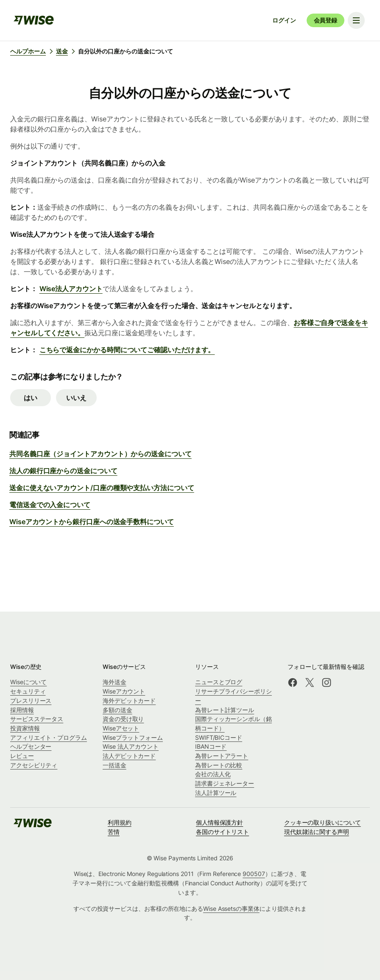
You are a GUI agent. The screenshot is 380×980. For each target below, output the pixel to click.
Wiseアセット (121, 728)
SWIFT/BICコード (219, 737)
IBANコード (211, 746)
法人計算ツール (216, 793)
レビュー (22, 756)
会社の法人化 (213, 774)
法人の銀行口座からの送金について (63, 471)
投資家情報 (25, 728)
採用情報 (22, 710)
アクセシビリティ (34, 765)
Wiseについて (28, 682)
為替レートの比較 (219, 765)
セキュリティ (28, 691)
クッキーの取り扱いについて (323, 822)
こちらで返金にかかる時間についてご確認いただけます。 (127, 350)
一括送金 (115, 765)
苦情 (114, 832)
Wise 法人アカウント (131, 746)
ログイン (284, 20)
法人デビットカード (129, 756)
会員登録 (326, 20)
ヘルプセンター (31, 746)
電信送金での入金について (50, 505)
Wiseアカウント (124, 691)
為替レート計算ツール (225, 710)
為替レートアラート (222, 756)
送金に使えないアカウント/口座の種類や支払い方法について (102, 488)
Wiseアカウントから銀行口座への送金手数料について (92, 522)
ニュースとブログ (219, 682)
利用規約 (120, 822)
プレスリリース (31, 701)
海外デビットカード (129, 701)
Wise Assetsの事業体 (231, 908)
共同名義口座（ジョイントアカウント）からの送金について (101, 454)
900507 (254, 874)
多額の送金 (117, 710)
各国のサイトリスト (222, 832)
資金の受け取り (123, 719)
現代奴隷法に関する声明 (317, 832)
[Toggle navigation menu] (356, 20)
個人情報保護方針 (219, 822)
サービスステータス (37, 719)
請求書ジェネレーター (225, 783)
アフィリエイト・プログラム (49, 737)
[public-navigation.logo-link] (33, 826)
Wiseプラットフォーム (133, 737)
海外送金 (115, 682)
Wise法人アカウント (71, 289)
